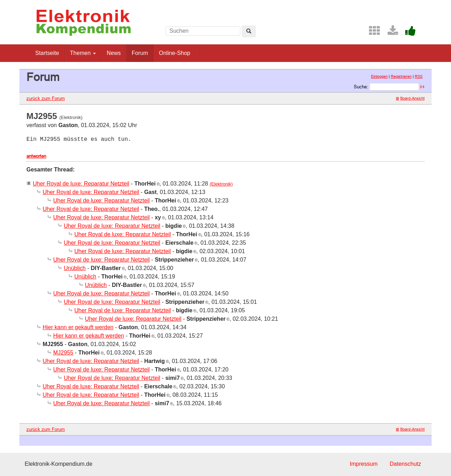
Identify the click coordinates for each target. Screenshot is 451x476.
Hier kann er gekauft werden (78, 327)
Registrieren (401, 76)
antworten (36, 156)
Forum (140, 53)
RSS (419, 76)
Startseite (47, 53)
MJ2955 (63, 353)
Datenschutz (405, 464)
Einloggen (379, 76)
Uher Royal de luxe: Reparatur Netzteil (81, 184)
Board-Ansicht (410, 98)
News (114, 53)
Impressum (363, 464)
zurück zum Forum (46, 98)
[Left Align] (249, 31)
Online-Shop (175, 53)
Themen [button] (83, 53)
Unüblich (75, 268)
